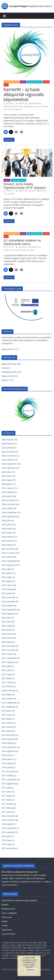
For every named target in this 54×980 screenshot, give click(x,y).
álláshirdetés (36, 103)
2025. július (6, 472)
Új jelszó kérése (8, 934)
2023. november (8, 553)
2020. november (8, 690)
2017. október (8, 775)
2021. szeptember (9, 658)
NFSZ (33, 250)
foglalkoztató (27, 106)
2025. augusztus (8, 468)
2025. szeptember (9, 464)
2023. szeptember (9, 561)
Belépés (5, 905)
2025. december (8, 452)
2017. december (8, 771)
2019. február (7, 727)
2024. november (8, 504)
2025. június (7, 476)
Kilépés (5, 921)
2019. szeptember (9, 703)
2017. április (7, 800)
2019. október (8, 699)
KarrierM (36, 106)
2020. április (7, 695)
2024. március (8, 537)
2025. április (7, 484)
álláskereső (8, 106)
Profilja (5, 925)
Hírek (23, 82)
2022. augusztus (8, 614)
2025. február (7, 492)
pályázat (11, 194)
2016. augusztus (8, 832)
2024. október (8, 508)
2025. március (8, 488)
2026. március (8, 440)
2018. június (7, 755)
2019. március (8, 723)
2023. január (7, 593)
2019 (33, 191)
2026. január (7, 448)
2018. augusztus (8, 751)
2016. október (8, 824)
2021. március (8, 682)
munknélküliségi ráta (22, 250)
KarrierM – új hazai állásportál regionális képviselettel (24, 94)
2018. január (7, 767)
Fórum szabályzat (9, 913)
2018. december (8, 735)
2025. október (8, 460)
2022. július (6, 618)
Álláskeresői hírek (11, 82)
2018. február (7, 763)
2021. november (8, 650)
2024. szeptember (9, 512)
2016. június (7, 840)
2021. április (7, 678)
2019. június (7, 711)
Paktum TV (6, 380)
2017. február (7, 808)
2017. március (8, 804)
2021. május (7, 674)
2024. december (8, 500)
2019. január (7, 731)
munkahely (45, 106)
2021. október (8, 654)
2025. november (8, 456)
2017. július (6, 788)
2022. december (8, 597)
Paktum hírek (7, 376)
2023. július (6, 569)
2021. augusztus (8, 662)
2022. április (7, 630)
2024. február (7, 541)
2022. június (7, 622)
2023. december (8, 549)
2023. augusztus (8, 565)
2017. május (7, 796)
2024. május (7, 529)
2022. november (8, 601)
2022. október (8, 605)
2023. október (8, 557)
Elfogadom (30, 970)
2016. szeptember (9, 828)
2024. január (7, 545)
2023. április (7, 581)
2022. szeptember (9, 610)
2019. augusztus (8, 707)
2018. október (8, 743)
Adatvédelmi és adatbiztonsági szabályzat (19, 900)
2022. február (7, 638)
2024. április (7, 533)
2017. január (7, 812)
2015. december (8, 848)
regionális (18, 109)
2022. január (7, 642)
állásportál (17, 106)
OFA (5, 109)
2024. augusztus (8, 516)
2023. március (8, 585)
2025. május (7, 480)
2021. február (7, 686)
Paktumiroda (23, 103)
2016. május (7, 844)
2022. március (8, 634)
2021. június (7, 670)
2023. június (7, 573)
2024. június (7, 525)
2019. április (7, 719)
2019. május (7, 715)
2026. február (7, 444)
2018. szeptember (9, 747)
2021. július (6, 666)
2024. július (6, 520)
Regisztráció (7, 930)
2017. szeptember (9, 780)
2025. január (7, 496)
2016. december (8, 816)
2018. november (8, 739)
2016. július (6, 836)
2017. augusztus (8, 784)
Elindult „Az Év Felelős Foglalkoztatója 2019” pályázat (25, 186)
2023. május (7, 577)
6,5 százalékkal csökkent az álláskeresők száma (22, 242)
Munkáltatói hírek (35, 82)
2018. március (8, 759)
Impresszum (7, 917)
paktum (11, 109)
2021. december (8, 646)
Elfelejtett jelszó (8, 909)
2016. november (8, 820)
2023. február (7, 589)
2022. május (7, 626)
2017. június (7, 792)
